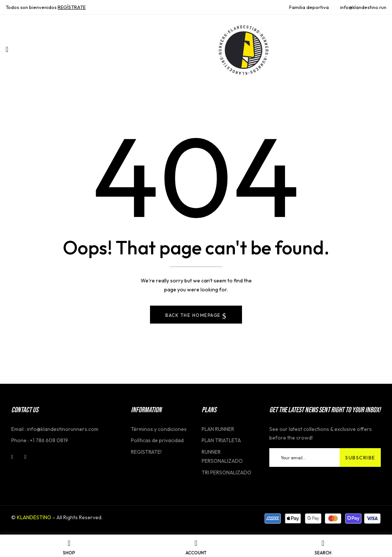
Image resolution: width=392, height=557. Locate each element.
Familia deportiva (309, 7)
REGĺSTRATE (72, 7)
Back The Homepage (194, 315)
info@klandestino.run (363, 7)
